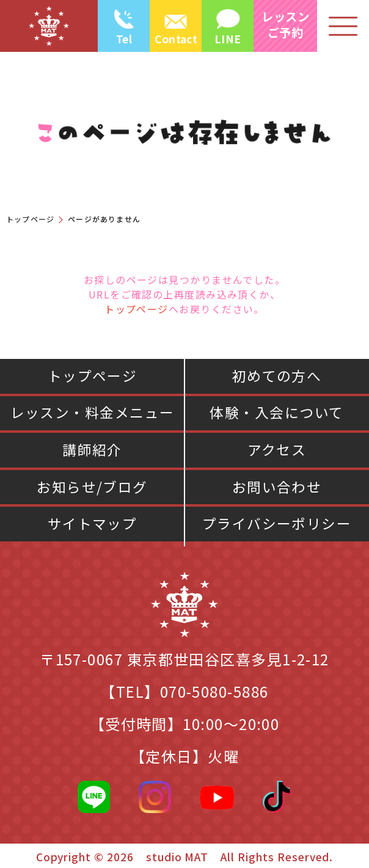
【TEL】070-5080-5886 (184, 691)
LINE (228, 39)
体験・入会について (276, 412)
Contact (176, 39)
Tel (124, 39)
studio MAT (177, 857)
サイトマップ (93, 523)
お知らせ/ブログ (92, 487)
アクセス (277, 450)
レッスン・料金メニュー (93, 412)
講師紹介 (92, 450)
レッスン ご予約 (285, 24)
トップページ (30, 219)
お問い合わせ (277, 487)
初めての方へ (277, 376)
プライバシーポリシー (277, 523)
